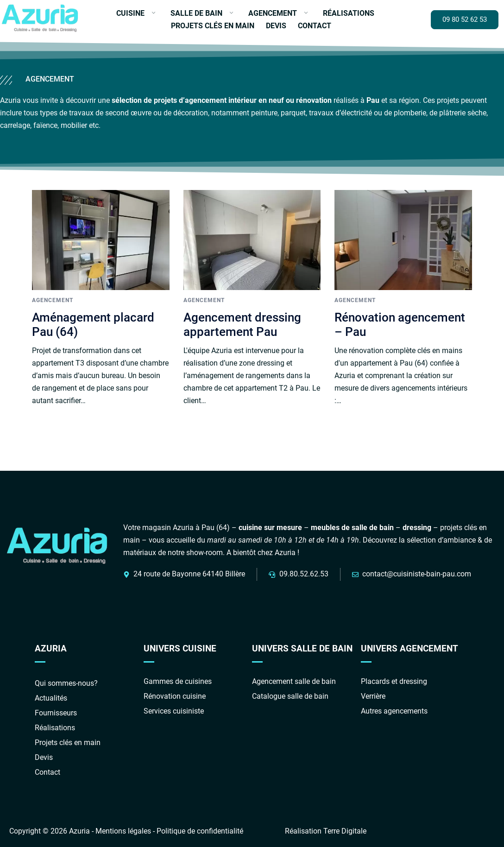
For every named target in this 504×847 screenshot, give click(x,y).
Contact (315, 26)
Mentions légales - (126, 831)
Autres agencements (394, 711)
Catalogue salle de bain (290, 696)
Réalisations (349, 13)
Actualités (51, 698)
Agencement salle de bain (294, 681)
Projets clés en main (213, 26)
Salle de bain (196, 13)
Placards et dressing (394, 681)
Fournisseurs (56, 713)
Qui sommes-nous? (66, 683)
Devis (276, 26)
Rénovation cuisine (175, 696)
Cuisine (130, 13)
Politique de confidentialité (200, 831)
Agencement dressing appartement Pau (242, 325)
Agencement (273, 13)
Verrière (373, 696)
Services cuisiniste (174, 711)
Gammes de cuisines (178, 681)
